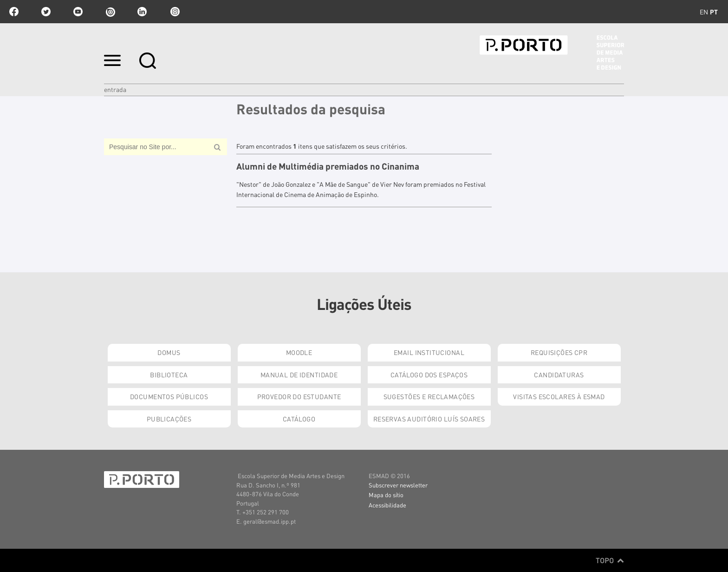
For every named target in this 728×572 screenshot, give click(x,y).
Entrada (115, 89)
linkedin (142, 12)
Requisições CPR (559, 352)
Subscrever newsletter (398, 485)
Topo (610, 560)
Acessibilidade (387, 505)
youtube (78, 12)
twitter (46, 12)
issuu (110, 12)
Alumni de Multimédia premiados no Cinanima (328, 166)
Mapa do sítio (386, 495)
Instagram (174, 12)
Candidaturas (559, 375)
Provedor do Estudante (299, 396)
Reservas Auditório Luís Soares (429, 419)
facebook (14, 12)
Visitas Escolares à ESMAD (559, 396)
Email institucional (429, 352)
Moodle (299, 352)
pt (714, 12)
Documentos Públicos (169, 396)
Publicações (169, 419)
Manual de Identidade (299, 375)
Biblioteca (169, 375)
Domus (169, 352)
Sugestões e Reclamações (429, 396)
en (704, 12)
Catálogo (299, 419)
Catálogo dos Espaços (429, 375)
